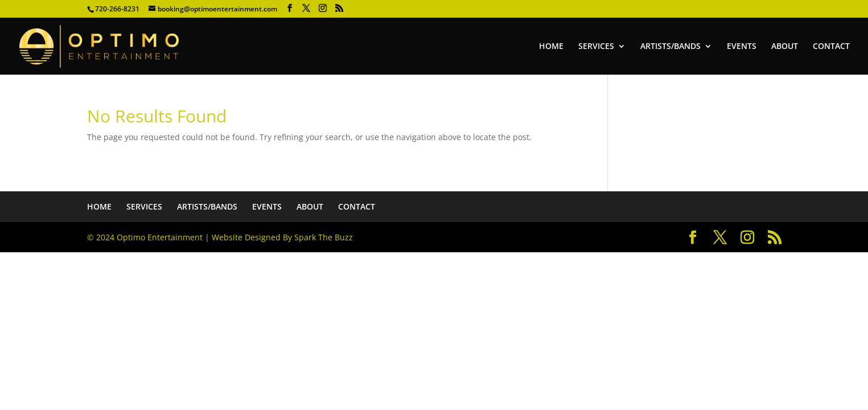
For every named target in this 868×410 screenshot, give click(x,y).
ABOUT (785, 47)
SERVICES (596, 47)
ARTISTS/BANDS (670, 47)
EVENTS (742, 47)
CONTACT (831, 47)
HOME (551, 47)
